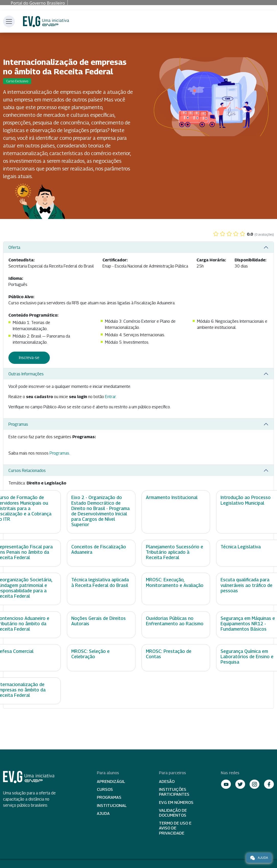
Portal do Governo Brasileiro (38, 3)
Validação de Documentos (173, 813)
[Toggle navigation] (9, 21)
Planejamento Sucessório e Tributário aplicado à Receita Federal (175, 552)
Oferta (14, 247)
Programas (18, 424)
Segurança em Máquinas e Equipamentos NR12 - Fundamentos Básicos (248, 624)
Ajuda (103, 813)
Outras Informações (26, 374)
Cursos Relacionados (27, 471)
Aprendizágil (111, 782)
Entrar (110, 397)
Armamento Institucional (172, 497)
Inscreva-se (29, 358)
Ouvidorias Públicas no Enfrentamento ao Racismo (175, 621)
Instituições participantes (174, 792)
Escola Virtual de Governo (46, 22)
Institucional (112, 806)
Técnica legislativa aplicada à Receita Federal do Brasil (100, 582)
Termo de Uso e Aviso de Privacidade (175, 828)
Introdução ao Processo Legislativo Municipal (246, 500)
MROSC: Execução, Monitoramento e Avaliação (175, 582)
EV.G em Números (176, 802)
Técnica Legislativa (241, 547)
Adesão (167, 782)
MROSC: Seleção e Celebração (90, 654)
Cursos (105, 789)
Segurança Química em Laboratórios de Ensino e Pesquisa (247, 657)
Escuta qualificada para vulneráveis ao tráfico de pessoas (246, 585)
